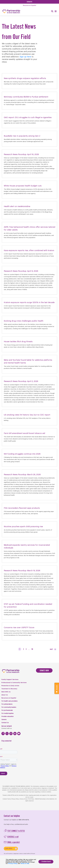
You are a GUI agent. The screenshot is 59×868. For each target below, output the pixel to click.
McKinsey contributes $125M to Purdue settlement (26, 97)
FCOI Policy (31, 799)
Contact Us (5, 723)
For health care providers (9, 701)
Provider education (7, 717)
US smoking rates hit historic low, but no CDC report (27, 415)
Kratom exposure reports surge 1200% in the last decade (29, 303)
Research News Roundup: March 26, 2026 (22, 475)
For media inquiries (7, 713)
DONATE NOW (44, 670)
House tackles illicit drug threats (18, 342)
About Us (5, 695)
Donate (30, 2)
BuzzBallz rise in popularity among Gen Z (22, 136)
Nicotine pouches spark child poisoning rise (23, 527)
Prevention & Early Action (10, 686)
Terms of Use (23, 799)
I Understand (46, 862)
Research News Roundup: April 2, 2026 (21, 381)
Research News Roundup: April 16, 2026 (21, 155)
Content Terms (7, 799)
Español (29, 5)
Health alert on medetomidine (17, 206)
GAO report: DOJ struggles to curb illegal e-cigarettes (28, 118)
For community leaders (9, 707)
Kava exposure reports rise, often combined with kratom (29, 251)
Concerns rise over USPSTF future (19, 628)
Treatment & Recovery (9, 689)
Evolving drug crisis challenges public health (24, 321)
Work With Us (6, 692)
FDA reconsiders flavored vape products (22, 508)
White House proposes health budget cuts (23, 186)
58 (32, 649)
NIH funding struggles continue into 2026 (22, 454)
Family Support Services (10, 680)
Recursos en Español (9, 698)
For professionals (7, 710)
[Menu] (56, 11)
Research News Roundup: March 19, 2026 (22, 571)
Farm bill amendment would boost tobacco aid (24, 433)
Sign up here (25, 57)
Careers (4, 720)
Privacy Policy (15, 799)
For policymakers (7, 704)
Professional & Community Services (14, 683)
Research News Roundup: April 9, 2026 (21, 271)
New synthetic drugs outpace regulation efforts (25, 78)
